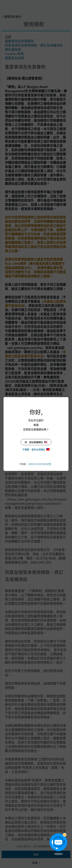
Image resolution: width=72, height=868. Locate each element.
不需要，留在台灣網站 (36, 449)
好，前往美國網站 (36, 442)
